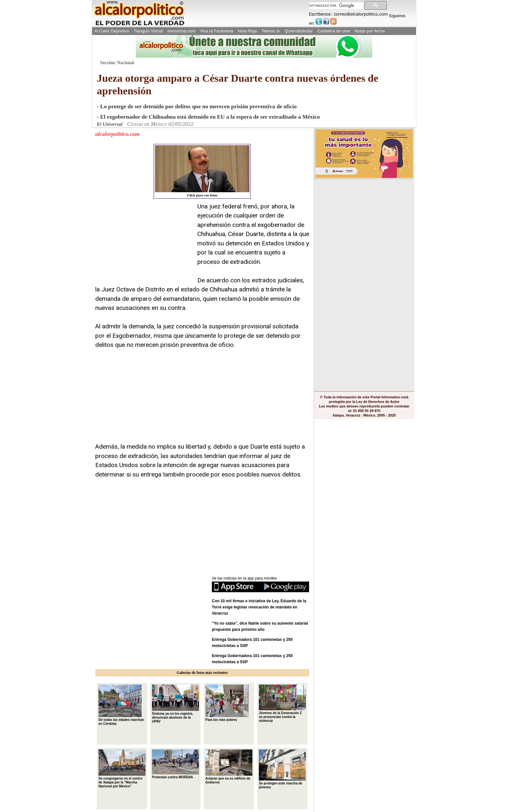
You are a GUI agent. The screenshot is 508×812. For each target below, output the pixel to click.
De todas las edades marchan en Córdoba (121, 705)
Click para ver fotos (202, 171)
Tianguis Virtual (148, 31)
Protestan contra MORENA (175, 764)
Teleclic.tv (271, 31)
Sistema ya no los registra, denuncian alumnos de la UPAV (175, 704)
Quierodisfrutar (299, 31)
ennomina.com (182, 31)
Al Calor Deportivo (112, 31)
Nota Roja (247, 31)
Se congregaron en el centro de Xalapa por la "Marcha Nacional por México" (122, 769)
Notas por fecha (369, 31)
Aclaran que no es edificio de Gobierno (229, 767)
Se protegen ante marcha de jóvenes (282, 769)
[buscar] (336, 6)
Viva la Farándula (217, 31)
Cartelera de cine (334, 31)
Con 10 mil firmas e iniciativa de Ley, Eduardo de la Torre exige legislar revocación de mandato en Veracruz (259, 607)
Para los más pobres (227, 703)
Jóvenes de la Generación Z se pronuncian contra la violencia (282, 704)
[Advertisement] (144, 242)
